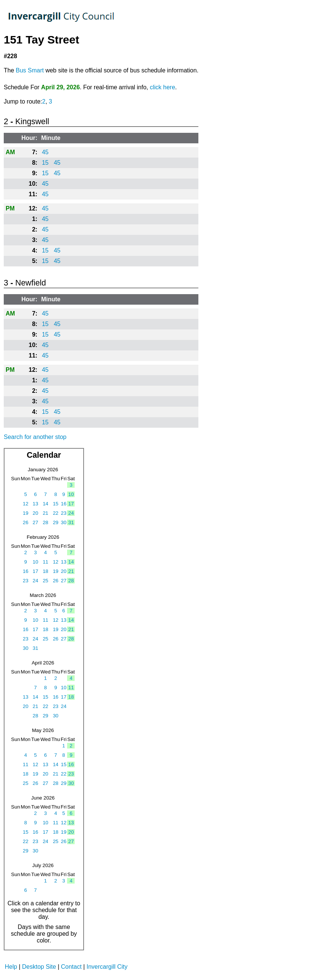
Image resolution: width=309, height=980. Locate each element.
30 (64, 522)
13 (35, 504)
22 (56, 513)
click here (163, 87)
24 (71, 513)
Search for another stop (35, 437)
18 (46, 571)
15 (45, 163)
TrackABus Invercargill (61, 17)
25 (46, 581)
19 (26, 513)
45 (45, 152)
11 (46, 562)
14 (46, 504)
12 (26, 504)
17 (71, 504)
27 (35, 522)
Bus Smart (30, 70)
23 (64, 513)
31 (71, 522)
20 (35, 513)
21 (46, 513)
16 (64, 504)
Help (11, 967)
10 (71, 494)
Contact (71, 967)
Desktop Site (39, 967)
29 (56, 522)
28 (46, 522)
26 (26, 522)
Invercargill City (107, 967)
